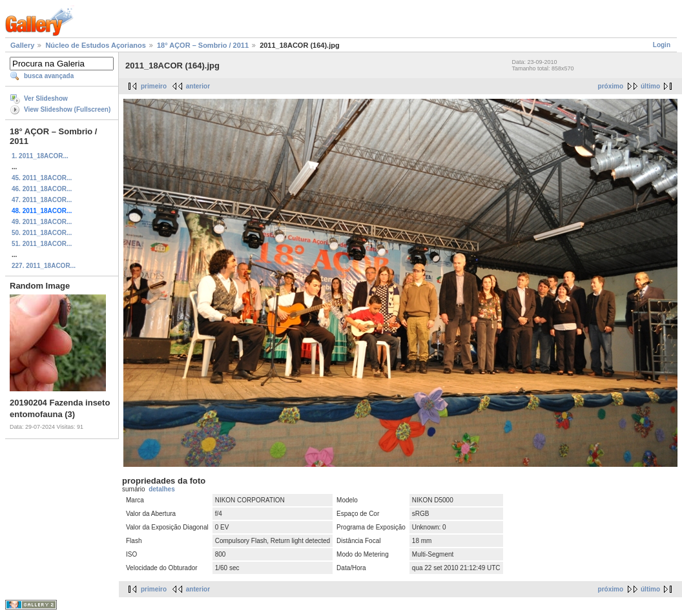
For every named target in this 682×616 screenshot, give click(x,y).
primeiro (154, 86)
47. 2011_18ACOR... (42, 200)
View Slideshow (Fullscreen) (67, 109)
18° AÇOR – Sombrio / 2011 (203, 45)
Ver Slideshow (46, 98)
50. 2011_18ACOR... (42, 233)
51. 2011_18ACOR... (42, 244)
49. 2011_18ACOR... (42, 222)
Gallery (22, 45)
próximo (611, 86)
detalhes (162, 489)
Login (662, 45)
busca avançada (49, 76)
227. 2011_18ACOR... (44, 266)
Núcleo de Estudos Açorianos (95, 45)
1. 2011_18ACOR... (40, 156)
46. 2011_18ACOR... (42, 189)
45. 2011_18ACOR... (42, 178)
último (650, 86)
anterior (198, 86)
